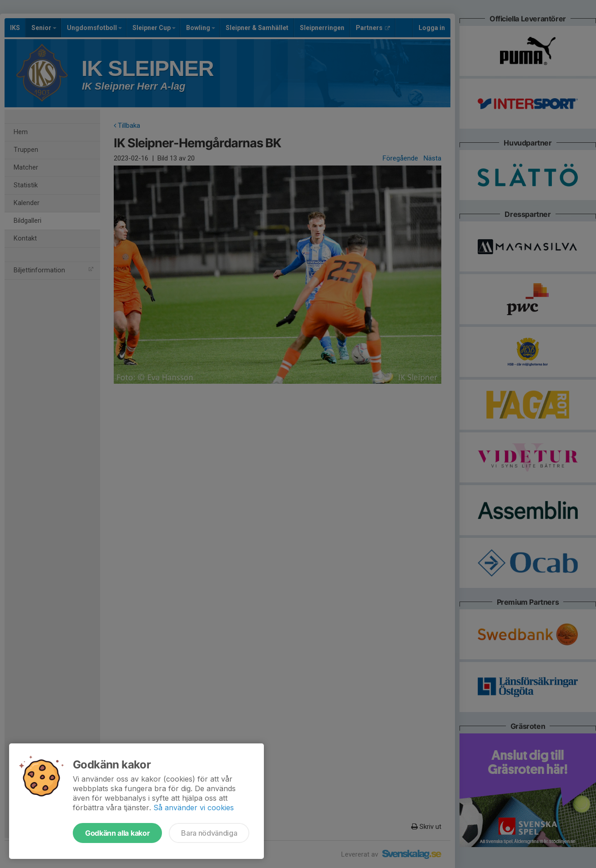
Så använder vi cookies (194, 808)
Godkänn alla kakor (117, 833)
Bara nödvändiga (209, 833)
